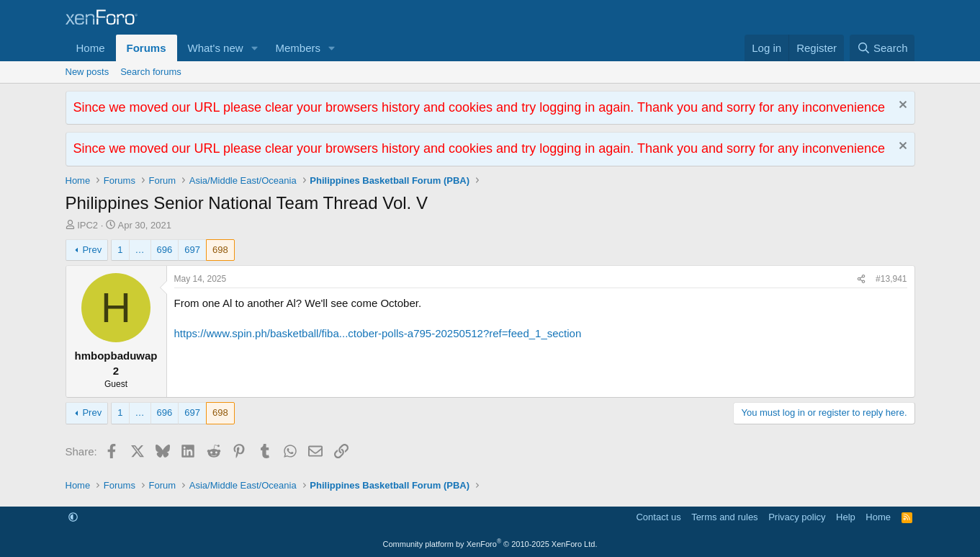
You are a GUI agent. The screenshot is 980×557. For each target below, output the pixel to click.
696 (165, 250)
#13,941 (891, 279)
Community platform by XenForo (490, 544)
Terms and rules (724, 517)
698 (220, 250)
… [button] (140, 250)
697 (192, 250)
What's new (216, 48)
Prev (92, 250)
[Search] (882, 48)
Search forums (151, 72)
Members (298, 48)
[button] (254, 48)
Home (91, 48)
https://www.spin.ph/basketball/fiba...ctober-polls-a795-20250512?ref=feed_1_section (378, 333)
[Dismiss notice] (901, 106)
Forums (147, 48)
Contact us (658, 517)
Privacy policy (797, 517)
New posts (87, 72)
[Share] (861, 279)
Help (846, 517)
